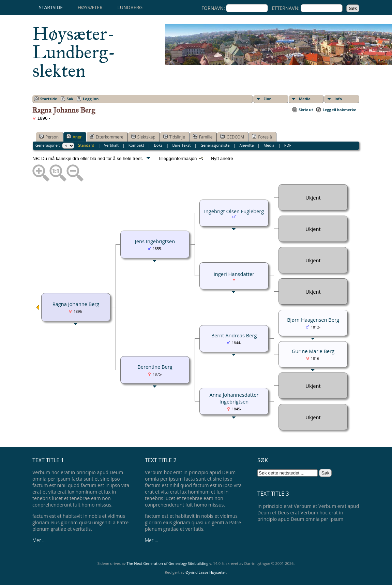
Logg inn (91, 99)
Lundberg (130, 7)
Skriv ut (306, 110)
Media (305, 99)
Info (338, 99)
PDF (288, 145)
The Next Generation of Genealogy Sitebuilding (167, 563)
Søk (70, 99)
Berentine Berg (155, 367)
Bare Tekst (181, 145)
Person (49, 137)
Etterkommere (107, 137)
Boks (158, 145)
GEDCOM (232, 137)
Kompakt (136, 145)
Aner (74, 137)
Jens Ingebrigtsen (155, 241)
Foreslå (262, 137)
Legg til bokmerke (339, 110)
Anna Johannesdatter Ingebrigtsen (234, 398)
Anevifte (246, 145)
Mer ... (39, 540)
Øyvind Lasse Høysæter (206, 572)
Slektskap (143, 137)
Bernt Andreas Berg (234, 335)
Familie (203, 137)
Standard (86, 145)
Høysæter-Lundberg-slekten (74, 52)
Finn (268, 99)
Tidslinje (174, 137)
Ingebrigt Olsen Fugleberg (234, 211)
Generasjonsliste (215, 145)
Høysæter (90, 7)
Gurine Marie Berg (313, 351)
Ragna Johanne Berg (76, 304)
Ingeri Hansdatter (234, 274)
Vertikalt (111, 145)
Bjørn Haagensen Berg (313, 320)
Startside (51, 7)
